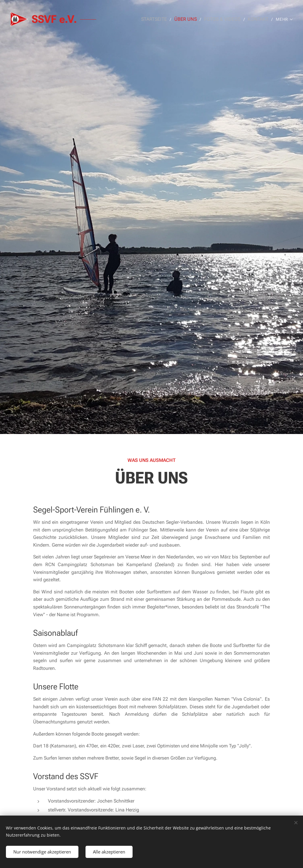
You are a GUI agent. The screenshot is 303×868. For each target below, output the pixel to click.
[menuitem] (161, 19)
